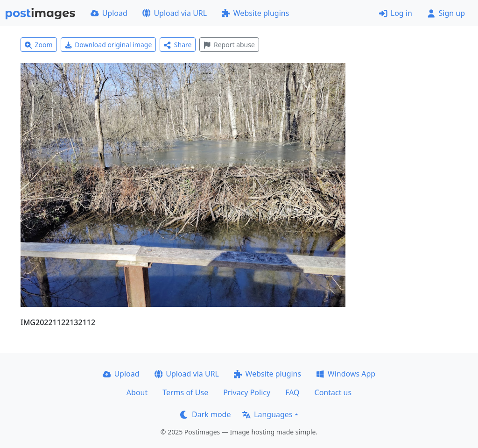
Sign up (446, 13)
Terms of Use (185, 392)
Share (178, 45)
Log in (396, 13)
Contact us (333, 392)
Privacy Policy (247, 392)
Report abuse (229, 45)
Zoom (39, 45)
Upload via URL (175, 13)
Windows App (346, 374)
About (137, 392)
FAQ (292, 392)
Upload (109, 13)
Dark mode (205, 414)
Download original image (109, 45)
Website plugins (255, 13)
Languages (267, 414)
